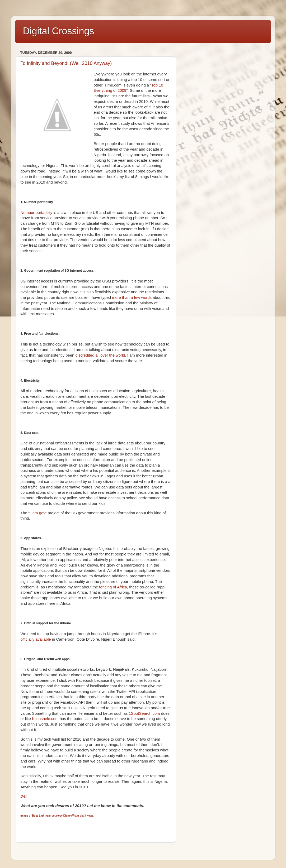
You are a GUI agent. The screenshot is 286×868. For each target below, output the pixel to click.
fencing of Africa (113, 587)
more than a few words (132, 298)
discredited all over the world (100, 355)
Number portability (36, 213)
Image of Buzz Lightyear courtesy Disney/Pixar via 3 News (57, 816)
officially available (36, 639)
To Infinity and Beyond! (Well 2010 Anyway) (66, 63)
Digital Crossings (59, 31)
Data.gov (37, 513)
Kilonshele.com (45, 719)
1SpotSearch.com (144, 713)
